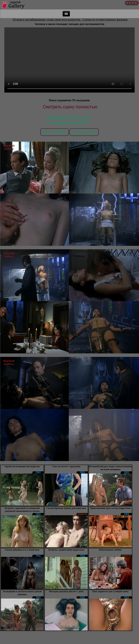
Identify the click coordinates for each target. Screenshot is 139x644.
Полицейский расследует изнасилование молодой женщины (110, 468)
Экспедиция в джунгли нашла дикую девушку (22, 593)
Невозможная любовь (110, 550)
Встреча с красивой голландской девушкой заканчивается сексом (22, 509)
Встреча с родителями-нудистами (66, 550)
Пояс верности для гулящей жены (110, 591)
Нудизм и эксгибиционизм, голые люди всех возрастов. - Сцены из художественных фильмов (70, 19)
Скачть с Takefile (55, 132)
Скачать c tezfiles (84, 132)
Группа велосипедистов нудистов (22, 466)
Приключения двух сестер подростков (110, 508)
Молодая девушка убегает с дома (66, 591)
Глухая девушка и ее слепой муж (22, 550)
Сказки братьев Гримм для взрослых (66, 508)
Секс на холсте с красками (66, 466)
